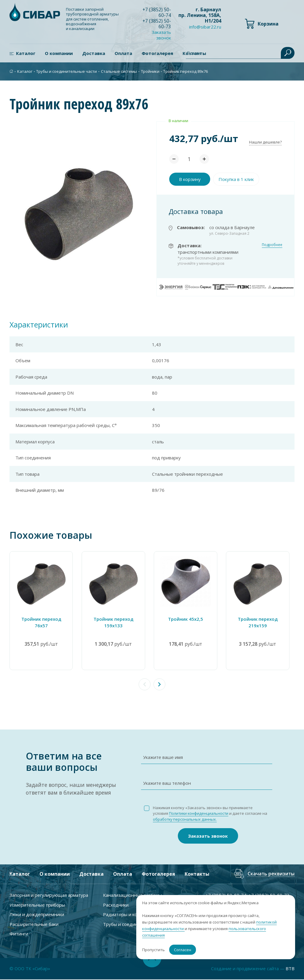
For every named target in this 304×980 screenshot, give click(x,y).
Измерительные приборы (37, 905)
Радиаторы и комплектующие (135, 915)
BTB (290, 969)
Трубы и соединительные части (66, 72)
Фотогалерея (157, 53)
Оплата (123, 53)
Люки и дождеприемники (37, 915)
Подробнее (272, 245)
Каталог (26, 53)
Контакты (197, 874)
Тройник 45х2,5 (189, 619)
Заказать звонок (162, 35)
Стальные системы (119, 72)
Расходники (116, 905)
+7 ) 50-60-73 (157, 24)
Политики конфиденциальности (199, 814)
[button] (159, 685)
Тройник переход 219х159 (262, 623)
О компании (59, 53)
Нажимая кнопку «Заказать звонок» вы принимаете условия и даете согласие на (208, 814)
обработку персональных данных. (191, 820)
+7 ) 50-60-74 (157, 12)
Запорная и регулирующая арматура (49, 895)
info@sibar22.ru (205, 27)
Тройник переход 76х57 (42, 619)
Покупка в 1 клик (236, 179)
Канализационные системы (132, 895)
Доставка (94, 53)
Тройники (150, 72)
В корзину (190, 179)
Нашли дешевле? (265, 142)
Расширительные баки (34, 924)
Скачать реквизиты (271, 874)
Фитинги (19, 934)
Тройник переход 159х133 (115, 623)
